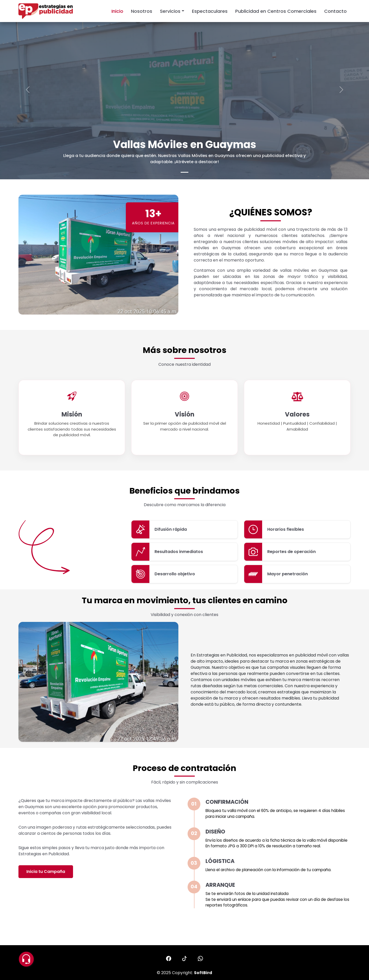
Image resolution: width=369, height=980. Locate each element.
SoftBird (203, 973)
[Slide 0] (184, 172)
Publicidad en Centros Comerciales (276, 11)
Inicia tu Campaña (46, 872)
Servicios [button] (170, 11)
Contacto (335, 11)
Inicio (117, 11)
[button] (169, 958)
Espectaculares (210, 11)
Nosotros (142, 11)
